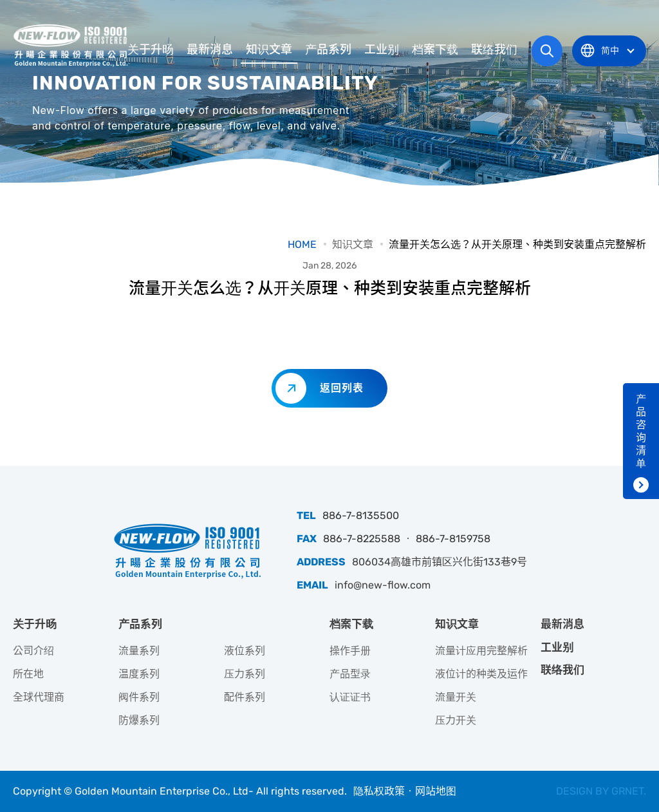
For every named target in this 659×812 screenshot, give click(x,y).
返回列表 (342, 388)
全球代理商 (39, 697)
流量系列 (139, 651)
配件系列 (245, 697)
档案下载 (435, 50)
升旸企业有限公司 (72, 45)
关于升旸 (151, 50)
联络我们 (494, 50)
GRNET (627, 791)
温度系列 (139, 674)
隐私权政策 (379, 791)
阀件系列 (139, 697)
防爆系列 (139, 720)
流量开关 (456, 697)
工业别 (382, 50)
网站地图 (436, 791)
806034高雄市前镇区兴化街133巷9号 (440, 562)
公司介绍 (33, 651)
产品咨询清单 (641, 431)
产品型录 (350, 674)
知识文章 (269, 50)
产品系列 (328, 50)
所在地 (28, 674)
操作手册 (350, 651)
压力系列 (245, 674)
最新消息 (210, 50)
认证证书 (350, 697)
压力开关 (456, 720)
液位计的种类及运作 (481, 674)
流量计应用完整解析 (481, 651)
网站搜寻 (547, 51)
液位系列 (245, 651)
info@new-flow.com (383, 585)
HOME (302, 244)
